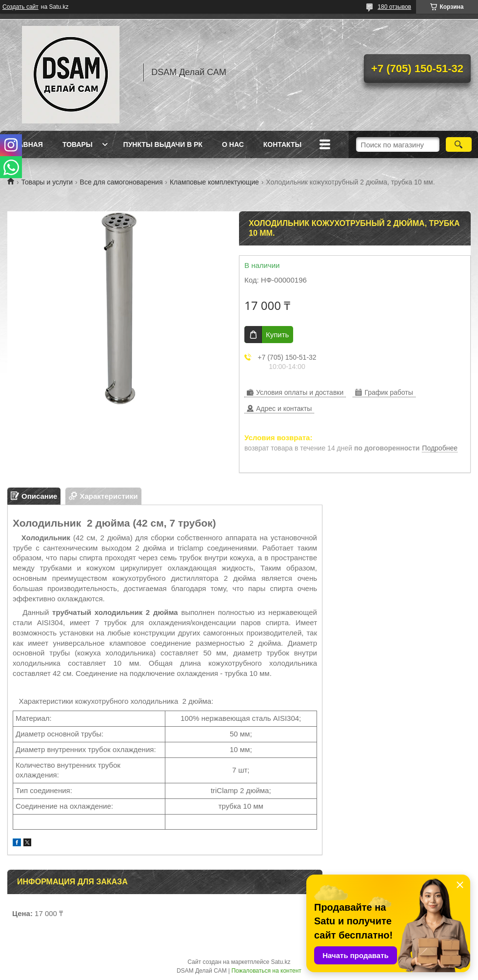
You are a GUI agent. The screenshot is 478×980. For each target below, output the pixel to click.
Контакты (282, 144)
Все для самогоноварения (121, 182)
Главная (26, 144)
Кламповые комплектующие (214, 182)
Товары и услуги (47, 182)
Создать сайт (20, 7)
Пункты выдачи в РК (163, 144)
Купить (277, 335)
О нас (233, 144)
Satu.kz (280, 962)
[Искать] (459, 144)
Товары (78, 144)
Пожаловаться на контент (266, 971)
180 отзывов (394, 7)
